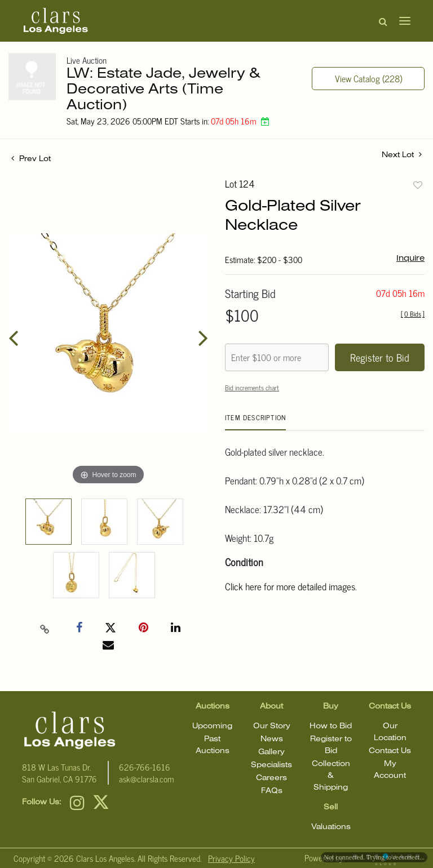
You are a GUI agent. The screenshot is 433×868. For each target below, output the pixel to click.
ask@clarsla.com (147, 779)
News (272, 739)
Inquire (410, 259)
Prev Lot (31, 159)
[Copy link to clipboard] (45, 628)
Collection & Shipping (331, 776)
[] (413, 314)
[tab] (255, 422)
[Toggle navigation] (401, 21)
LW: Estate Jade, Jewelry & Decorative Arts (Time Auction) (164, 90)
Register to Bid (380, 357)
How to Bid (331, 726)
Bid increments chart (252, 388)
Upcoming (212, 726)
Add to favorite (418, 185)
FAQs (272, 791)
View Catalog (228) (368, 78)
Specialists (271, 765)
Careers (271, 778)
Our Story (272, 726)
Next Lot (402, 154)
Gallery (271, 752)
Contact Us (390, 751)
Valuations (331, 827)
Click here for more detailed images (290, 586)
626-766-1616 (145, 767)
